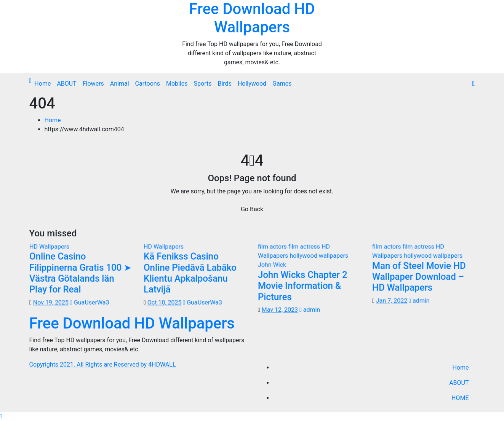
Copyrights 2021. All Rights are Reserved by (89, 364)
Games (282, 84)
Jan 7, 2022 (391, 301)
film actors (273, 246)
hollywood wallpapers (319, 255)
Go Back (252, 209)
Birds (224, 84)
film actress (305, 246)
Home (42, 84)
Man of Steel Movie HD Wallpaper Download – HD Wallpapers (419, 276)
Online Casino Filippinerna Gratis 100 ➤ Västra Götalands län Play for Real (80, 273)
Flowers (93, 84)
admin (310, 310)
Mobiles (177, 84)
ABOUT (66, 84)
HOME (460, 398)
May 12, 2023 (280, 310)
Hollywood (252, 84)
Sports (203, 84)
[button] (473, 84)
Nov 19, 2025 (51, 302)
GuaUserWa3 (89, 302)
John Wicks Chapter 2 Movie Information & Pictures (302, 286)
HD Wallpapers (49, 246)
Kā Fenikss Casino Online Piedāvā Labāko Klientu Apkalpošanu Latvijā (190, 273)
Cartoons (148, 84)
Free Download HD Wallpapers (252, 18)
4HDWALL (162, 364)
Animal (120, 84)
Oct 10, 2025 (164, 302)
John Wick (272, 264)
